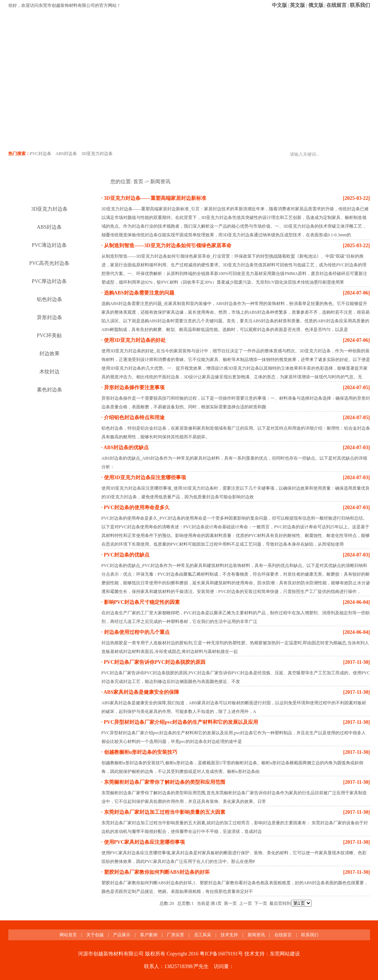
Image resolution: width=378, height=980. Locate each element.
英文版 (297, 5)
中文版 (279, 5)
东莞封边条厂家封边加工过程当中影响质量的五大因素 (164, 812)
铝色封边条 (49, 299)
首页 (138, 182)
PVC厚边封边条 (49, 281)
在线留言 (336, 5)
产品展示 (100, 48)
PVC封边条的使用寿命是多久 (136, 508)
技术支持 (248, 48)
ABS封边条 (66, 154)
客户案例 (137, 48)
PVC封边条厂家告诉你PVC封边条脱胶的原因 (154, 662)
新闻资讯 (284, 48)
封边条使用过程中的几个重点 (136, 632)
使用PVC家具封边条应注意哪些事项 (144, 842)
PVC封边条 (41, 154)
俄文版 (316, 5)
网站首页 (27, 48)
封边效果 (49, 354)
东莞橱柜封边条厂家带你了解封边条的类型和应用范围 (164, 782)
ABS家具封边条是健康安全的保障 (141, 692)
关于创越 (64, 48)
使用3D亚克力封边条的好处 (134, 340)
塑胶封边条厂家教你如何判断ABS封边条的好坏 (156, 872)
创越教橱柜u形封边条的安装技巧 (140, 752)
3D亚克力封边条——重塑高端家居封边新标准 (154, 198)
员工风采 (211, 48)
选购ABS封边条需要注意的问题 (138, 293)
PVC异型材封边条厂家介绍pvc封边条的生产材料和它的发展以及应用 (180, 722)
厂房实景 (174, 48)
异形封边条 (49, 317)
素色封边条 (49, 390)
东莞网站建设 (285, 954)
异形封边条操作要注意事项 (134, 388)
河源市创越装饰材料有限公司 (111, 954)
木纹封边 (49, 372)
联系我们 (360, 5)
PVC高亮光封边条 (49, 263)
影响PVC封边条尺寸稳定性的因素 (141, 602)
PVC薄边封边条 (49, 245)
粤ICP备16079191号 (221, 954)
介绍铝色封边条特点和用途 (134, 418)
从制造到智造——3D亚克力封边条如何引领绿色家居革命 (167, 246)
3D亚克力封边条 (97, 154)
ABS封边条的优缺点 (126, 448)
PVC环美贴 (49, 336)
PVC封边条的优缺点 (126, 555)
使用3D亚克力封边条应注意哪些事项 (144, 478)
